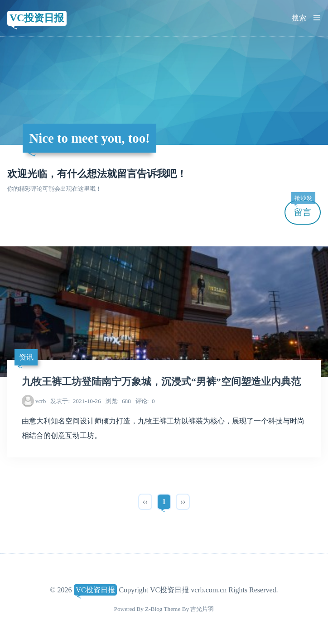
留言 (303, 209)
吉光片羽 (202, 609)
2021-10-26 (75, 401)
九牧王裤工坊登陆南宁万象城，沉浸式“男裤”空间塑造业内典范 (161, 382)
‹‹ (145, 502)
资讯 (26, 357)
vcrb (41, 401)
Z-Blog (154, 609)
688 (118, 401)
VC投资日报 (37, 18)
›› (183, 502)
